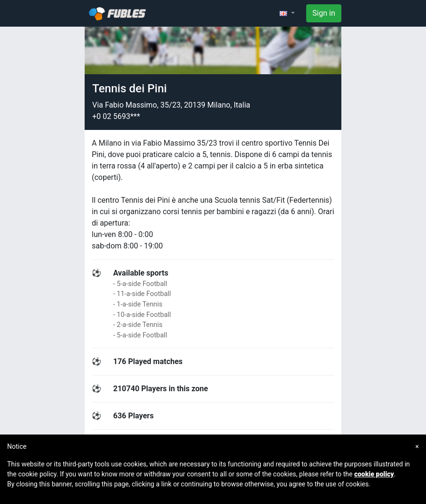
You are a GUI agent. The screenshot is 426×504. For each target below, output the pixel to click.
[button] (287, 13)
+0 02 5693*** (116, 116)
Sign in (324, 13)
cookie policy (374, 474)
